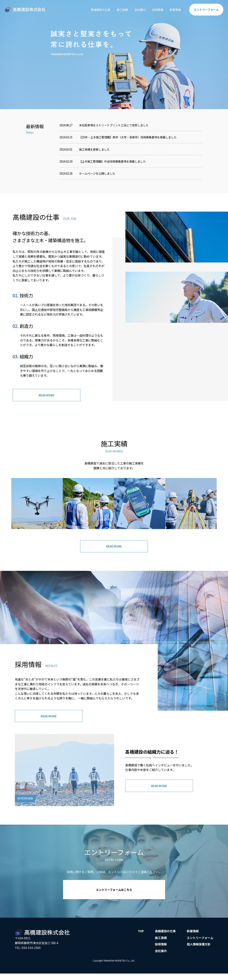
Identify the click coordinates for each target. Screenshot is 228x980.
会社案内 (136, 9)
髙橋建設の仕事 (95, 9)
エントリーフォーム (200, 940)
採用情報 (155, 9)
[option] (114, 55)
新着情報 (173, 9)
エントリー (205, 10)
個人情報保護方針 (199, 947)
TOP (141, 933)
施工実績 (118, 9)
